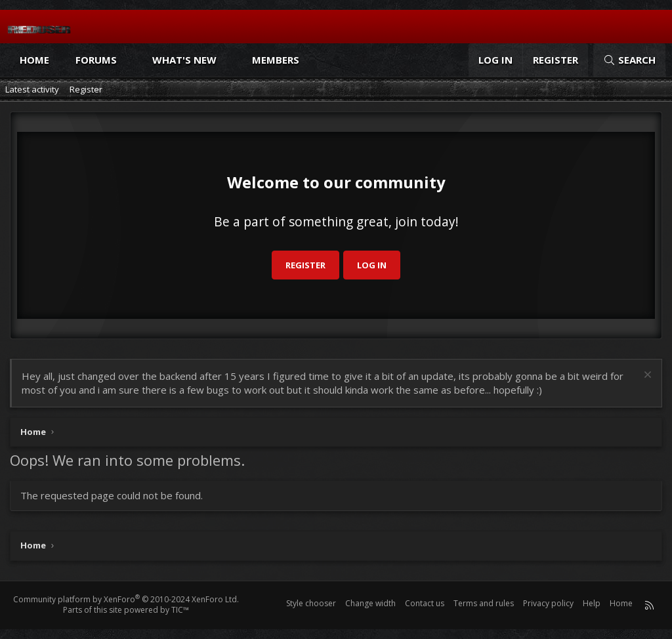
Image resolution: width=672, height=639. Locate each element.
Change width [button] (370, 603)
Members (276, 60)
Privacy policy (548, 603)
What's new (184, 60)
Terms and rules (484, 603)
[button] (129, 60)
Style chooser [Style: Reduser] (311, 603)
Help (592, 603)
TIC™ (180, 610)
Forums (96, 60)
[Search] (629, 60)
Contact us (425, 603)
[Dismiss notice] (646, 376)
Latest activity (32, 89)
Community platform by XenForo (126, 599)
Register (86, 89)
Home (34, 60)
